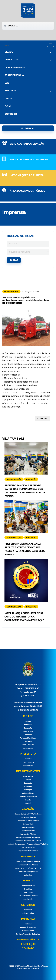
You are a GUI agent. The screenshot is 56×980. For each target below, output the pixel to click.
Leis (7, 83)
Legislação (28, 944)
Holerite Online (28, 913)
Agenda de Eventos (28, 927)
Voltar (42, 419)
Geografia (28, 728)
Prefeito (28, 742)
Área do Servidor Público (28, 191)
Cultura (28, 780)
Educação (28, 783)
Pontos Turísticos (28, 886)
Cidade (9, 52)
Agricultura (28, 776)
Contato (10, 99)
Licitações (28, 875)
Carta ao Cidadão (28, 848)
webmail (28, 128)
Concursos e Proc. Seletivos (28, 821)
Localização (28, 899)
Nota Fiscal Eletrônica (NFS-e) (28, 868)
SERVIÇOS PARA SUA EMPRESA (29, 160)
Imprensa (11, 91)
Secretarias (28, 748)
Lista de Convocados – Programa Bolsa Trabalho (28, 844)
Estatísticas (28, 731)
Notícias (28, 924)
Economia (28, 735)
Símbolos (28, 725)
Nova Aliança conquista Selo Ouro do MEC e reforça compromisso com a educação (24, 617)
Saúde (28, 800)
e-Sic (8, 106)
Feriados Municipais (28, 738)
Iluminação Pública (28, 834)
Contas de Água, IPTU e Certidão (28, 814)
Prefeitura (12, 60)
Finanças (28, 790)
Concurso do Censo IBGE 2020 (28, 841)
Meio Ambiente (28, 793)
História (28, 721)
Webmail (28, 910)
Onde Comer (28, 893)
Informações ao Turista (27, 175)
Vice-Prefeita (28, 745)
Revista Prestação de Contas (28, 837)
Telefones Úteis (28, 831)
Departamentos (15, 68)
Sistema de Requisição (28, 872)
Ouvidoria (11, 114)
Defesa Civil (28, 824)
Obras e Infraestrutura (28, 797)
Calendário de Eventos (28, 896)
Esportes (28, 786)
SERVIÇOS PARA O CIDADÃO (27, 144)
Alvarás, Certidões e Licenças (28, 862)
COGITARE (35, 968)
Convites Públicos (28, 817)
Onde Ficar (28, 889)
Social (28, 803)
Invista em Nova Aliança (28, 865)
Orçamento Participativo (28, 851)
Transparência (14, 75)
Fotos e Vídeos (28, 931)
